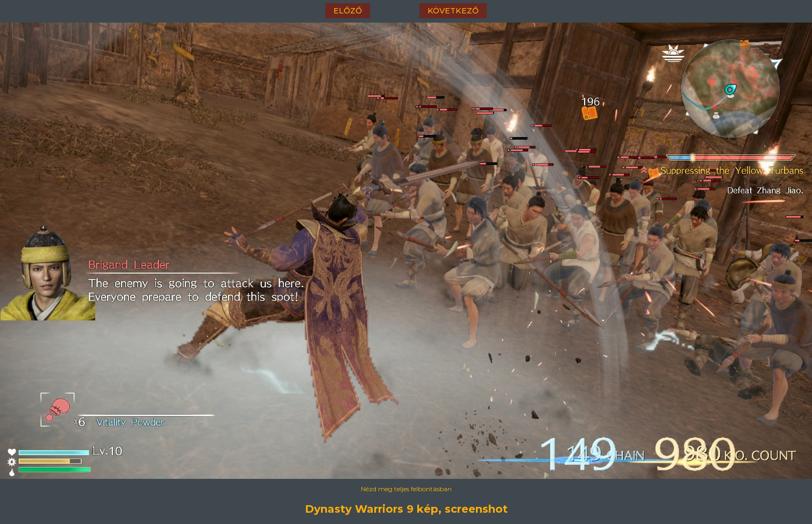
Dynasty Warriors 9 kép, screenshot (406, 509)
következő (453, 11)
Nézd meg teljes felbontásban (406, 489)
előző (348, 11)
